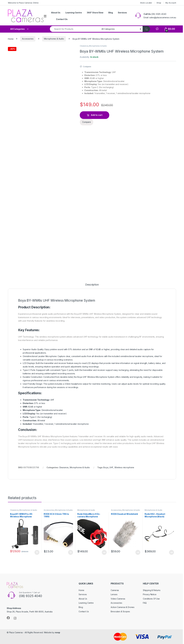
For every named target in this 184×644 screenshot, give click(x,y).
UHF (111, 467)
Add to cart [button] (37, 552)
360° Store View (95, 13)
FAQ (145, 603)
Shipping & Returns (152, 590)
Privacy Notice (150, 594)
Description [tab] (92, 285)
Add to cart (97, 115)
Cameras (115, 590)
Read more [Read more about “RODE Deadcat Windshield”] (138, 552)
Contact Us (62, 19)
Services (122, 13)
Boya (106, 467)
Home (11, 39)
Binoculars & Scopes (120, 611)
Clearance (84, 46)
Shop (159, 3)
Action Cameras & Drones (123, 607)
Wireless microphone (124, 467)
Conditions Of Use (151, 599)
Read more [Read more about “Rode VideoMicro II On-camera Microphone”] (104, 552)
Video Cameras (118, 599)
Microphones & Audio (54, 39)
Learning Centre (74, 13)
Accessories (28, 39)
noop (57, 632)
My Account (171, 3)
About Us (56, 13)
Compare (87, 66)
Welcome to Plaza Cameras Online (23, 3)
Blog (111, 13)
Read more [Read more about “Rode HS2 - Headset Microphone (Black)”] (171, 552)
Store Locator (146, 3)
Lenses (114, 594)
